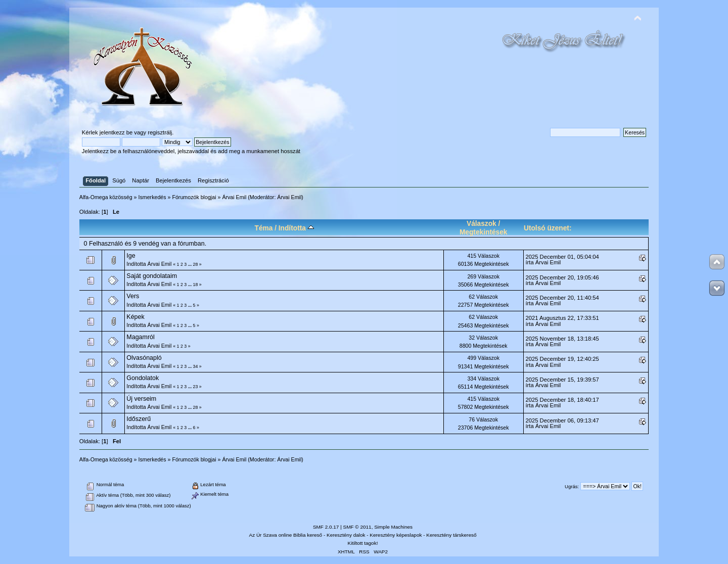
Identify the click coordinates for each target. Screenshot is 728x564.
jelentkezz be (116, 132)
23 (196, 387)
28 (196, 264)
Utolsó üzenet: (548, 228)
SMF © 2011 (357, 527)
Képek (135, 317)
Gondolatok (143, 378)
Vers (133, 296)
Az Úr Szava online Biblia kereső (286, 535)
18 (196, 285)
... (191, 264)
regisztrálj (160, 132)
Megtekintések (484, 232)
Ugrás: (572, 486)
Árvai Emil (289, 197)
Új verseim (141, 399)
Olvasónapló (144, 358)
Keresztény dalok (346, 535)
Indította (296, 228)
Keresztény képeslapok (396, 535)
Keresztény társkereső (451, 535)
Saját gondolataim (152, 276)
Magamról (140, 337)
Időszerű (139, 419)
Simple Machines (393, 527)
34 (196, 366)
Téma (264, 228)
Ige (131, 256)
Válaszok (482, 224)
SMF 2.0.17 (326, 527)
